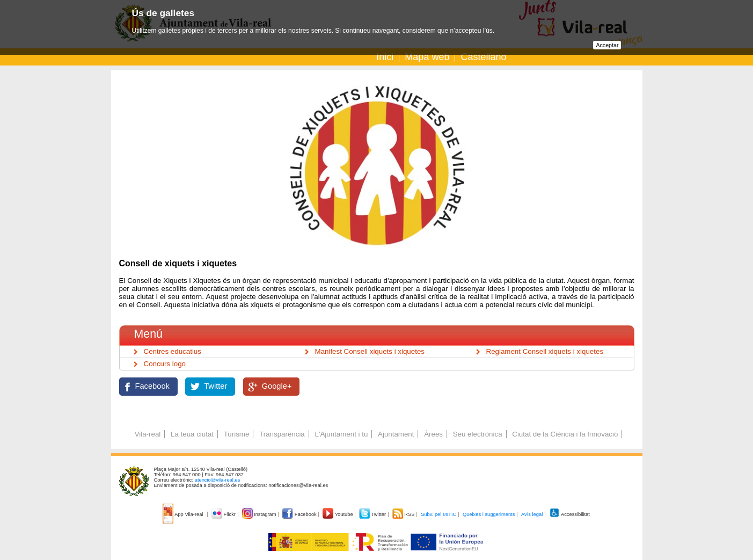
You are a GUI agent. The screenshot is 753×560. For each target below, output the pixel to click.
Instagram (260, 514)
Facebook (152, 386)
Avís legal (532, 514)
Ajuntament (396, 434)
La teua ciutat (192, 434)
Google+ (277, 386)
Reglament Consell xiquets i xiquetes (545, 351)
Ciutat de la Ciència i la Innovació (565, 434)
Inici (385, 57)
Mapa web (427, 57)
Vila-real (148, 434)
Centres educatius (173, 351)
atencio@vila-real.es (218, 480)
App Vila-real (184, 514)
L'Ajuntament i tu (341, 434)
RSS (404, 514)
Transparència (282, 434)
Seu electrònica (478, 434)
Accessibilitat (569, 514)
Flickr (224, 514)
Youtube (338, 514)
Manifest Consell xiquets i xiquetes (370, 351)
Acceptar (607, 45)
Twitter (215, 386)
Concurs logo (165, 364)
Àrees (433, 434)
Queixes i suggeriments (489, 514)
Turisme (237, 434)
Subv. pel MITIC (438, 514)
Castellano (483, 57)
